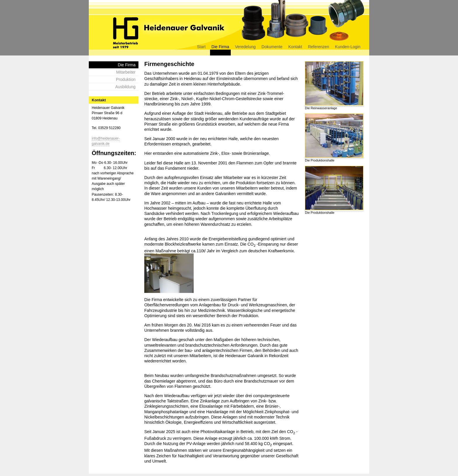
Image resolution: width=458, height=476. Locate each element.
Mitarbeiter (126, 72)
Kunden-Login (348, 47)
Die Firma (220, 47)
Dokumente (272, 47)
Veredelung (246, 47)
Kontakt (295, 47)
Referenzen (318, 47)
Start (201, 47)
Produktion (126, 79)
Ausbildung (125, 87)
